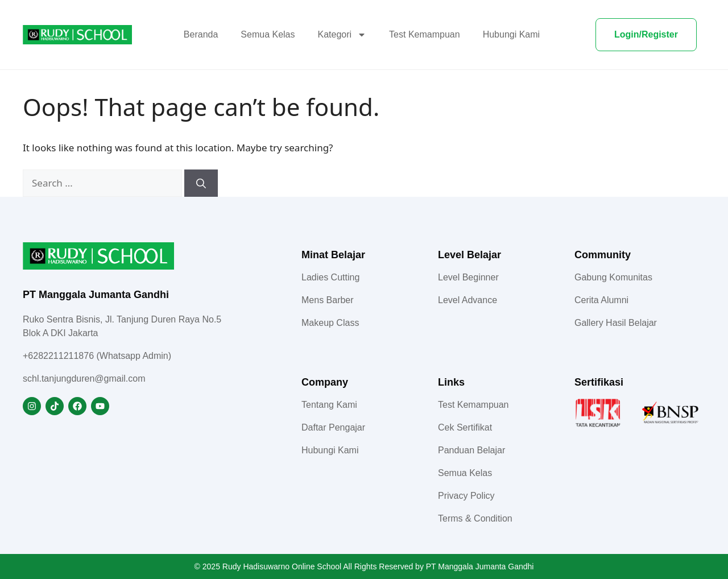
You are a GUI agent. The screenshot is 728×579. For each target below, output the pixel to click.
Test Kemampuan (425, 34)
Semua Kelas (268, 34)
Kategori (342, 35)
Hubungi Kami (512, 34)
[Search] (201, 183)
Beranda (201, 34)
